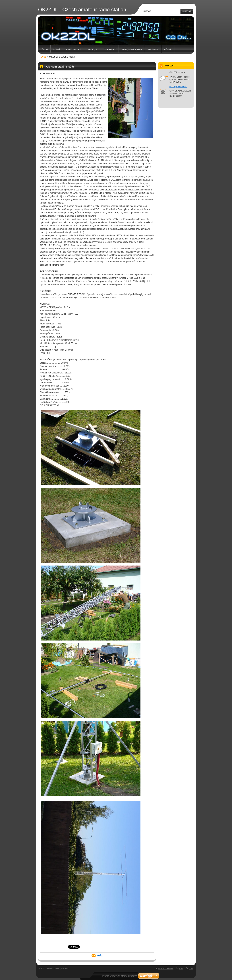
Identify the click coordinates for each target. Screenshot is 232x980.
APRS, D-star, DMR (132, 49)
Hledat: (147, 11)
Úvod (45, 49)
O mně (57, 49)
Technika (153, 49)
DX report (110, 49)
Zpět (100, 956)
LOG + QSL (92, 49)
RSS (181, 968)
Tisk (191, 968)
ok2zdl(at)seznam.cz (178, 86)
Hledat (187, 11)
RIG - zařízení (73, 49)
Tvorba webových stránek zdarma (120, 976)
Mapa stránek (166, 968)
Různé (168, 49)
